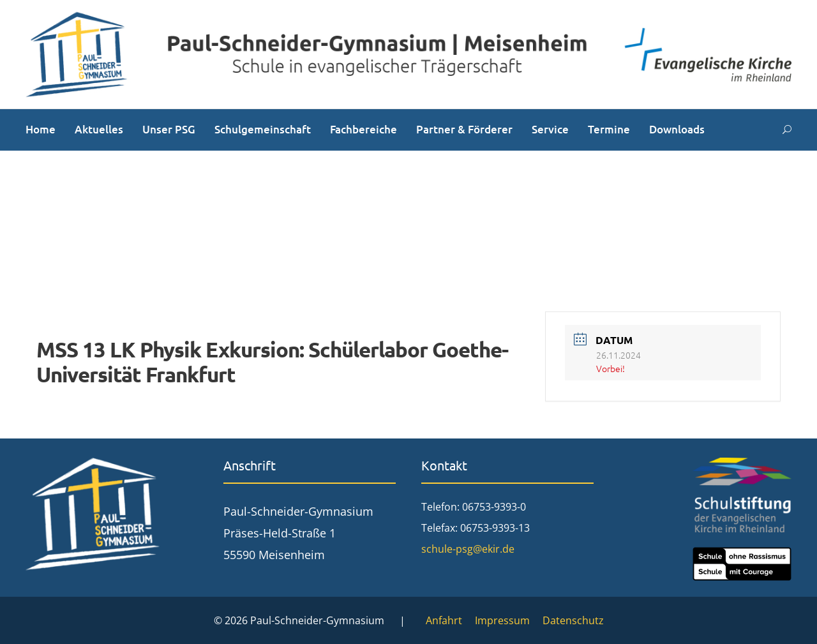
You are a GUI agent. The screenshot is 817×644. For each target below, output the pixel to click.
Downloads (677, 129)
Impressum (502, 620)
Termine (609, 129)
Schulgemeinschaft (263, 129)
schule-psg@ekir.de (468, 549)
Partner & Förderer (464, 129)
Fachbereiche (364, 129)
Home (41, 129)
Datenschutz (573, 620)
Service (550, 129)
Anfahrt (444, 620)
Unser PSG (169, 129)
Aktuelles (99, 129)
